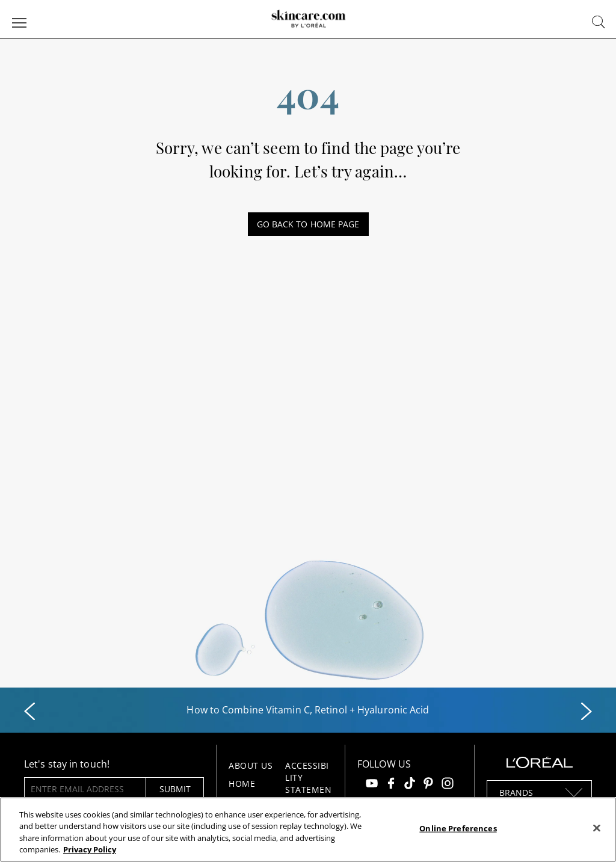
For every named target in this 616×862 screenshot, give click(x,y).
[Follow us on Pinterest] (428, 785)
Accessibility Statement (308, 783)
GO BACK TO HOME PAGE (308, 224)
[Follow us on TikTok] (410, 785)
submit (175, 789)
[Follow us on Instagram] (448, 785)
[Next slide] (587, 712)
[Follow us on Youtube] (372, 785)
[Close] (597, 828)
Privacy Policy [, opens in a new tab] (90, 849)
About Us (251, 765)
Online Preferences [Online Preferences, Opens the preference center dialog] (458, 828)
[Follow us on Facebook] (391, 785)
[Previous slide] (29, 712)
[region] (308, 830)
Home (242, 783)
